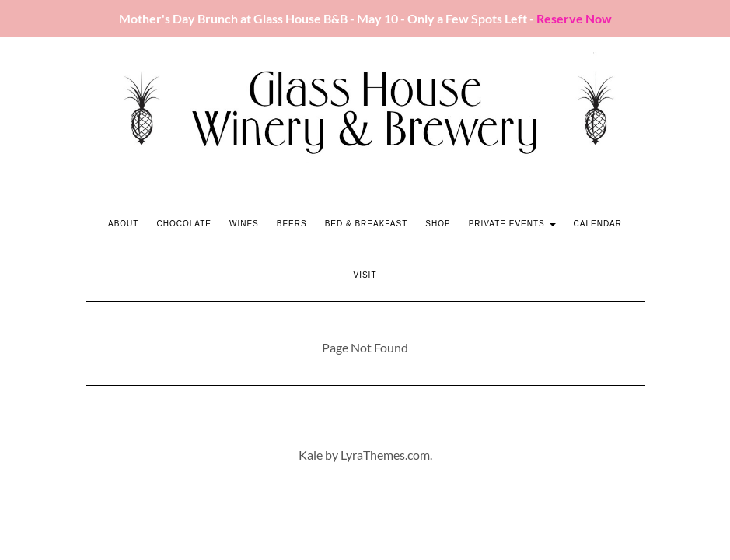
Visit (365, 275)
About (123, 224)
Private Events (512, 224)
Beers (292, 224)
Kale (311, 455)
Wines (244, 224)
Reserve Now (574, 18)
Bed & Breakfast (367, 224)
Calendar (598, 224)
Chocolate (184, 224)
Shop (438, 224)
